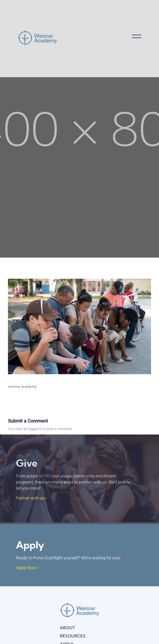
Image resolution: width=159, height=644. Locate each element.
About (67, 628)
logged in (35, 429)
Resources (73, 636)
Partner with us (31, 498)
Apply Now (27, 568)
